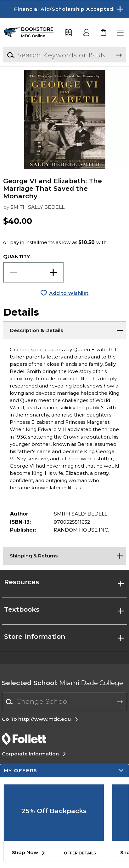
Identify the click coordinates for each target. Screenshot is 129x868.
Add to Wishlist (69, 293)
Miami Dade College (62, 683)
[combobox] (64, 702)
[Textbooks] (69, 33)
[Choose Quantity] (33, 272)
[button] (121, 33)
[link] (104, 33)
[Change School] (64, 702)
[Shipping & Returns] (64, 555)
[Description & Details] (64, 329)
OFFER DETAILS (80, 853)
